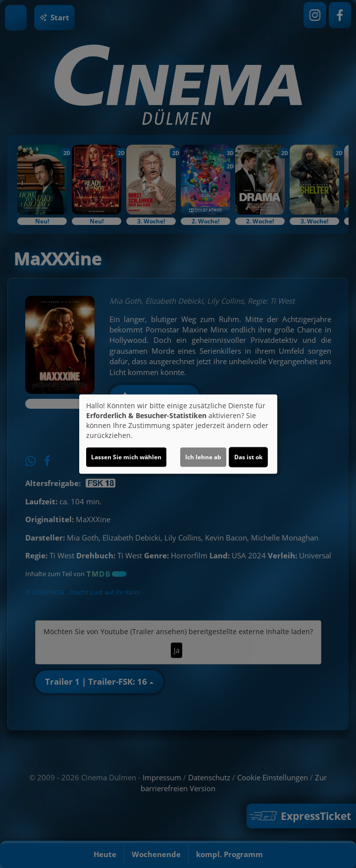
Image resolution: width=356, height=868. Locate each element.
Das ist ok (248, 457)
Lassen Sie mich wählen (126, 457)
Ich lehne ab (203, 457)
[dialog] (178, 434)
